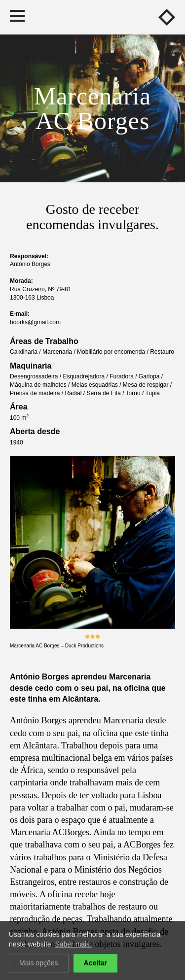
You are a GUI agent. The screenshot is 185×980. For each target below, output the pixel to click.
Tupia (152, 393)
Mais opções (39, 964)
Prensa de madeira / (37, 393)
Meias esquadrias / (97, 385)
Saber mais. (73, 945)
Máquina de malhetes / (41, 385)
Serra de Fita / (106, 393)
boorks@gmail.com (35, 322)
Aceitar (95, 964)
